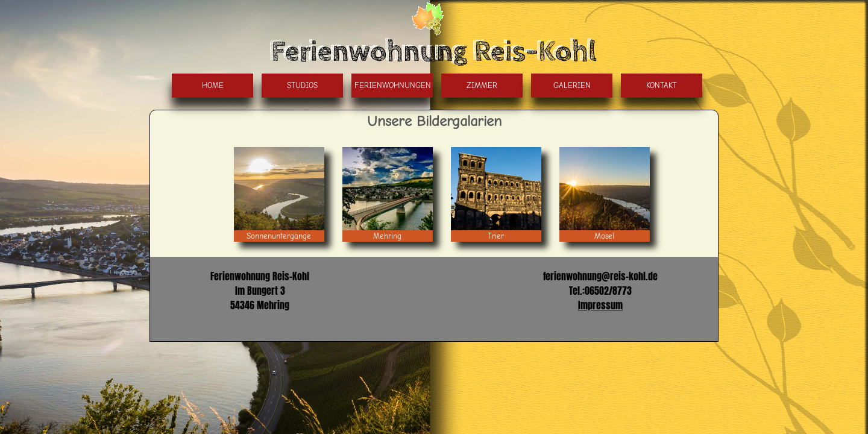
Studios (302, 85)
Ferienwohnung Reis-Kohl (434, 52)
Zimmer (482, 85)
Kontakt (662, 85)
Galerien (572, 85)
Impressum (600, 305)
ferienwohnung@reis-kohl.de (600, 276)
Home (213, 85)
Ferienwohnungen (393, 85)
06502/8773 (608, 291)
